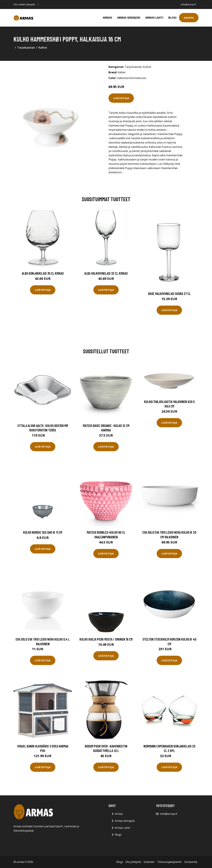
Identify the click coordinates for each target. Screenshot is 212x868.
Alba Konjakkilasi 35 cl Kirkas (43, 273)
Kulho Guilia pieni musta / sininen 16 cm (106, 639)
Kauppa (189, 18)
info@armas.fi (188, 4)
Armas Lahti (154, 18)
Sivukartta (191, 862)
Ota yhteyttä (133, 862)
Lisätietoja (121, 98)
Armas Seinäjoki (129, 18)
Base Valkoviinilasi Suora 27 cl (169, 294)
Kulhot (43, 48)
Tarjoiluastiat (26, 48)
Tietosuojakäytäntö (169, 862)
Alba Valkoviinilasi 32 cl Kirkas (106, 273)
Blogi (172, 18)
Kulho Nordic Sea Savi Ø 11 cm (43, 532)
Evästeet (149, 862)
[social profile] (38, 4)
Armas (107, 18)
